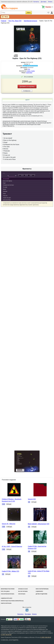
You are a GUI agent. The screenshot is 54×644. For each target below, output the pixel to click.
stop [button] (29, 175)
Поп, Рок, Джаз (5, 591)
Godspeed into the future (8, 185)
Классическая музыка (8, 594)
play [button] (27, 159)
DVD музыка (22, 594)
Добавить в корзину (27, 87)
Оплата (50, 2)
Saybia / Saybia (31, 71)
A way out (5, 196)
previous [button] (20, 175)
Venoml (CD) (32, 499)
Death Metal (29, 73)
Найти (29, 13)
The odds (5, 187)
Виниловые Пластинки (8, 589)
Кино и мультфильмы (42, 589)
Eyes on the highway (7, 181)
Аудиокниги (39, 591)
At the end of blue (7, 200)
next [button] (33, 175)
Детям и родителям (41, 594)
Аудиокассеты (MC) (7, 598)
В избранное (27, 91)
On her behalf (6, 179)
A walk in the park (7, 198)
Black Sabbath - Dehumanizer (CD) (39, 524)
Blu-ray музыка (23, 591)
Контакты (36, 2)
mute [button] (8, 176)
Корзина (49, 7)
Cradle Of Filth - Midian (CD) (10, 571)
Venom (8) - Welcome (9, 524)
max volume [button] (16, 176)
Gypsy (4, 194)
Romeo (5, 189)
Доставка (44, 2)
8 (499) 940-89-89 (6, 635)
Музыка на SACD (23, 589)
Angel (4, 183)
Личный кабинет (52, 13)
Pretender (5, 191)
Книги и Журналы (6, 603)
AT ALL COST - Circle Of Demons (12, 546)
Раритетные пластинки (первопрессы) (12, 601)
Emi (29, 69)
